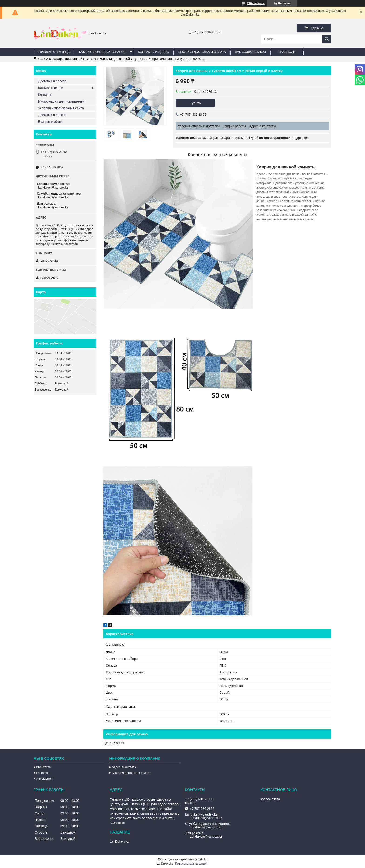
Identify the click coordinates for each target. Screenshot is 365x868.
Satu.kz (202, 859)
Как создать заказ (251, 52)
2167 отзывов (256, 3)
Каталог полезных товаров (102, 52)
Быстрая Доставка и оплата (202, 52)
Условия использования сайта (61, 108)
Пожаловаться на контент (192, 864)
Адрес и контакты (124, 767)
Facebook (43, 773)
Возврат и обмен (51, 122)
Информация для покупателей (61, 101)
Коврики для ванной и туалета (122, 59)
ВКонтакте (43, 767)
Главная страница (54, 52)
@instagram (44, 779)
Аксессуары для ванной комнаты (71, 59)
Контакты (45, 95)
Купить (195, 103)
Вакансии (287, 52)
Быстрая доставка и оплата (131, 773)
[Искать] (327, 39)
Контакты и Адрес (153, 52)
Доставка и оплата (52, 81)
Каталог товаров (51, 88)
